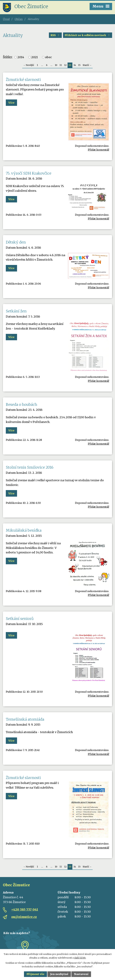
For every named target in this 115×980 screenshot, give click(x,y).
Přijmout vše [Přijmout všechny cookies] (35, 974)
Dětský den (16, 242)
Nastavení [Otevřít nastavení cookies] (81, 974)
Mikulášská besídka (24, 530)
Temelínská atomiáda (25, 719)
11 (61, 65)
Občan (19, 19)
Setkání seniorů (20, 619)
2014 (21, 57)
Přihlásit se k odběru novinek (88, 35)
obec (48, 57)
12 (65, 65)
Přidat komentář (99, 150)
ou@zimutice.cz (24, 917)
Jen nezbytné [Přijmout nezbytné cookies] (59, 974)
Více (11, 103)
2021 (34, 57)
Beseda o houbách (21, 405)
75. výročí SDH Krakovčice (29, 173)
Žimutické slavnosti (23, 80)
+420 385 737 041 (25, 909)
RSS (55, 35)
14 (75, 65)
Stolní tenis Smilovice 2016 (30, 467)
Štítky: (8, 57)
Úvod (6, 19)
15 (79, 65)
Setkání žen (16, 311)
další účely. (80, 958)
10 (56, 65)
